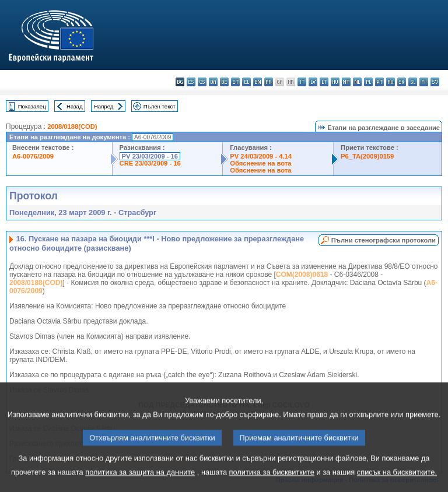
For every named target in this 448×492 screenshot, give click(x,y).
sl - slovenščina (413, 82)
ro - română (391, 82)
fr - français (269, 82)
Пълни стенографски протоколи (384, 240)
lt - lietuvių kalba (324, 82)
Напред (104, 106)
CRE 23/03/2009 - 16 (150, 163)
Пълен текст (160, 106)
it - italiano (302, 82)
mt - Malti (346, 82)
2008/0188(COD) (72, 126)
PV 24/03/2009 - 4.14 (261, 156)
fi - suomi (424, 82)
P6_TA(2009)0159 (367, 156)
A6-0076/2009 (33, 156)
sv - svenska (435, 82)
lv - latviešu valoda (313, 82)
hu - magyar (335, 82)
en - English (258, 82)
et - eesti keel (235, 82)
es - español (191, 82)
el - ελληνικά (246, 82)
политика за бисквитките (272, 484)
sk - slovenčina (402, 82)
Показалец (32, 106)
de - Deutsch (224, 82)
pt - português (379, 82)
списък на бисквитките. (397, 484)
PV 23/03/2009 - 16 (150, 156)
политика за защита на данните (140, 484)
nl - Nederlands (357, 82)
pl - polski (368, 82)
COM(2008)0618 (302, 275)
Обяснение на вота (260, 163)
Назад (75, 106)
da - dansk (213, 82)
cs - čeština (202, 82)
